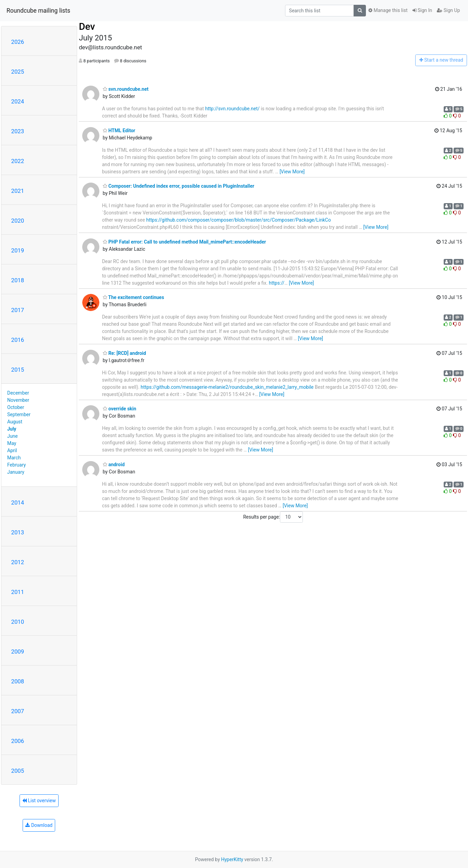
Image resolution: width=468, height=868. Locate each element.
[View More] (292, 172)
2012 (18, 562)
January (16, 472)
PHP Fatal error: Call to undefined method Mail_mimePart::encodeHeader (184, 242)
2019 (18, 250)
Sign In (422, 10)
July (12, 429)
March (14, 458)
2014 (18, 503)
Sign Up (448, 10)
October (16, 407)
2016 (18, 340)
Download (39, 825)
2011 (18, 592)
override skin (120, 409)
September (19, 414)
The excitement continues (133, 297)
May (12, 443)
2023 (18, 131)
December (18, 393)
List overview (39, 801)
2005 (18, 771)
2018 (18, 280)
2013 (18, 532)
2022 (18, 161)
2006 (18, 741)
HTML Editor (119, 131)
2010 (18, 622)
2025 (18, 72)
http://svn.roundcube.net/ (232, 109)
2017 (18, 310)
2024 (18, 101)
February (16, 465)
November (18, 400)
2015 (18, 370)
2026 (18, 42)
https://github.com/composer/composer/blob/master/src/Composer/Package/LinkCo (239, 220)
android (114, 464)
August (15, 422)
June (13, 436)
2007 (18, 711)
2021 (18, 191)
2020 (18, 221)
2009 (18, 652)
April (12, 450)
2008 (18, 681)
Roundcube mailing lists (38, 11)
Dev (87, 27)
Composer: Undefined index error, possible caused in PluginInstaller (179, 186)
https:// (277, 283)
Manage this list (388, 10)
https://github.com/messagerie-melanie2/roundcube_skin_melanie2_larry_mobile (227, 387)
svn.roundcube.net (126, 89)
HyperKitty (232, 859)
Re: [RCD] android (125, 353)
